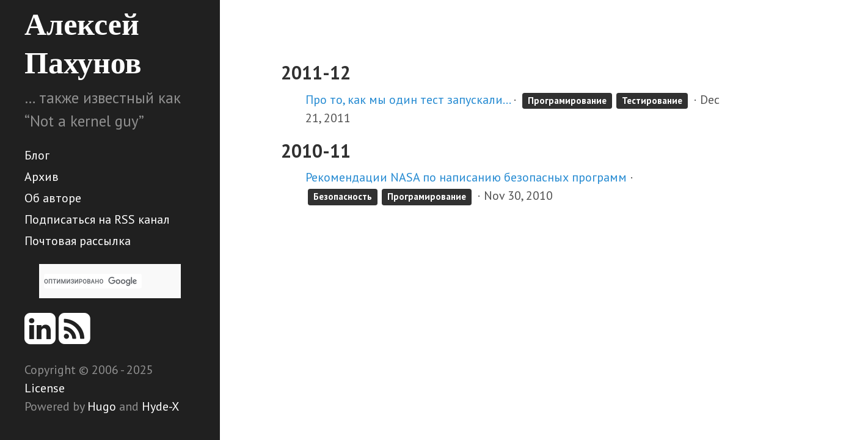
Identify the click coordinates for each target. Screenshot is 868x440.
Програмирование (567, 101)
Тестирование (652, 101)
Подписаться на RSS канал (97, 219)
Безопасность (343, 196)
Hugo (102, 406)
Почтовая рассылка (78, 241)
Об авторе (53, 198)
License (45, 388)
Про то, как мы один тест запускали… (408, 100)
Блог (37, 155)
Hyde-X (160, 406)
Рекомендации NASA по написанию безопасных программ (466, 177)
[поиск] (93, 281)
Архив (42, 177)
